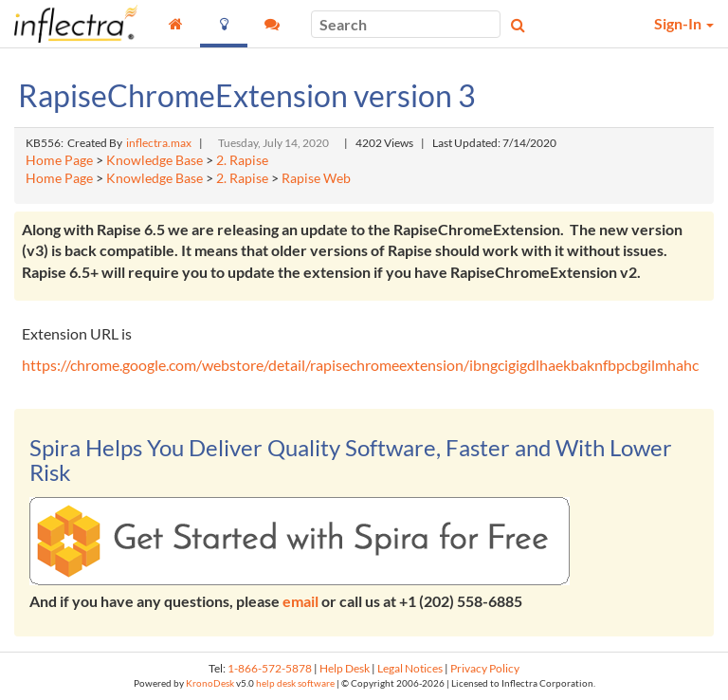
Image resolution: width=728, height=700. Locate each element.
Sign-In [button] (684, 23)
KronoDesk (210, 683)
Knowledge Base (155, 160)
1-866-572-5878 (270, 668)
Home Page (59, 160)
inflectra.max (159, 143)
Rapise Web (316, 178)
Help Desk (345, 668)
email (300, 601)
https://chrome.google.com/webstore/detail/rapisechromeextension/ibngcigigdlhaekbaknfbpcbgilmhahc (360, 365)
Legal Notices (410, 668)
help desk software (295, 683)
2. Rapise (242, 160)
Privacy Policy (485, 668)
